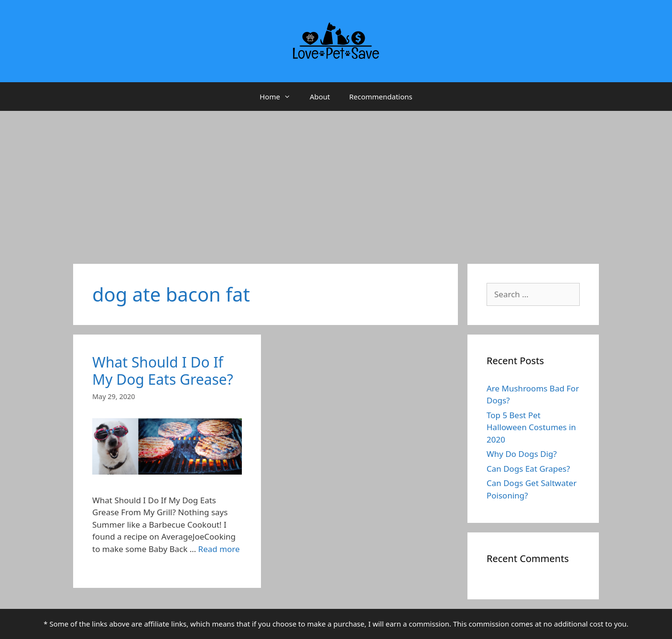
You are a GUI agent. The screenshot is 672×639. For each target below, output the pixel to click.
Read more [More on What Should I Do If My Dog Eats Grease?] (219, 549)
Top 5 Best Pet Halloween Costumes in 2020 (531, 427)
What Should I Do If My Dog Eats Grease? (163, 371)
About (320, 97)
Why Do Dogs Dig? (522, 454)
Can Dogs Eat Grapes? (528, 469)
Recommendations (380, 97)
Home (280, 97)
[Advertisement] (336, 183)
